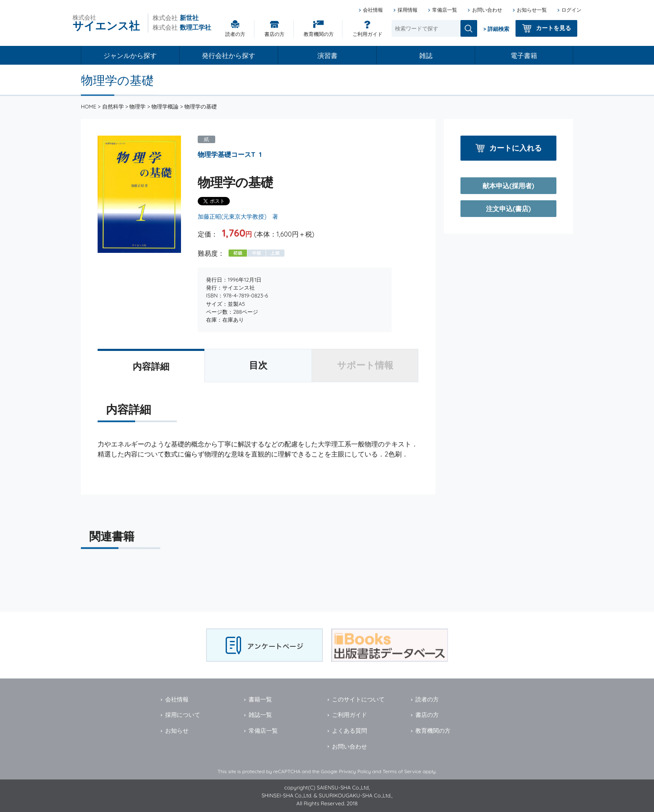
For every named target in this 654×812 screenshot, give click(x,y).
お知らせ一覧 (532, 10)
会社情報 (373, 10)
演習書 (327, 55)
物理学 (137, 106)
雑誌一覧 (260, 715)
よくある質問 (350, 731)
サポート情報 (365, 365)
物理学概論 (165, 106)
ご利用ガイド (367, 34)
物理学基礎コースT (226, 154)
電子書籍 (524, 55)
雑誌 (426, 55)
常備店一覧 (445, 10)
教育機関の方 (319, 34)
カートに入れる (516, 148)
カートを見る (553, 28)
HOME (89, 106)
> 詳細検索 (496, 29)
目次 (258, 365)
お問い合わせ (487, 10)
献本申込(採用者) (508, 186)
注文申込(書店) (508, 209)
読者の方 (235, 34)
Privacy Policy (355, 771)
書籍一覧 (260, 699)
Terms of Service (402, 771)
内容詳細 (151, 366)
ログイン (571, 10)
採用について (183, 715)
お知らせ (177, 731)
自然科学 (113, 106)
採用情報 (407, 10)
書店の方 (274, 34)
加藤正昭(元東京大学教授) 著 (238, 217)
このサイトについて (358, 699)
